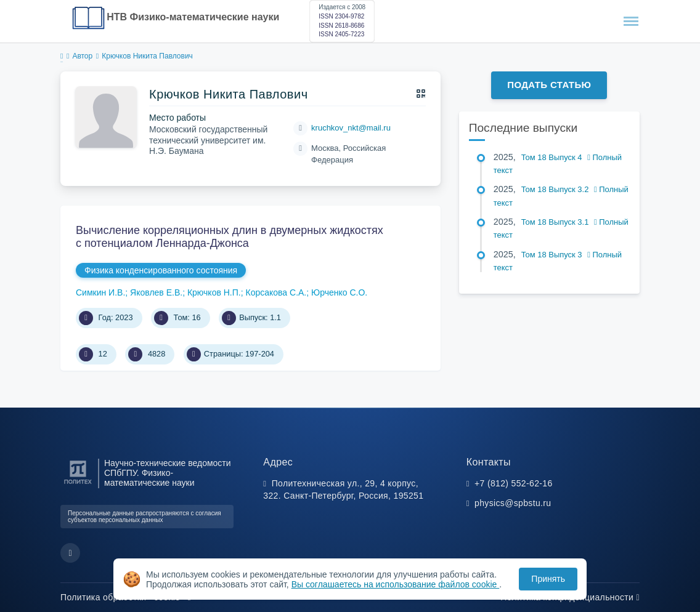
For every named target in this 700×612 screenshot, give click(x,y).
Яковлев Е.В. (156, 292)
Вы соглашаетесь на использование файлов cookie (396, 584)
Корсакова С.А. (276, 292)
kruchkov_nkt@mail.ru (351, 128)
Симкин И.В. (100, 292)
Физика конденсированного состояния (161, 270)
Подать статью (549, 85)
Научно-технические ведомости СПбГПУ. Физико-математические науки (168, 473)
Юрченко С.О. (339, 292)
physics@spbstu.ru (513, 503)
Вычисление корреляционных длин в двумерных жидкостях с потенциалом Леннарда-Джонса (230, 237)
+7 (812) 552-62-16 (514, 483)
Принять (548, 579)
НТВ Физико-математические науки (193, 17)
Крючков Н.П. (214, 292)
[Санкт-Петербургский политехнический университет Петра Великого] (78, 484)
